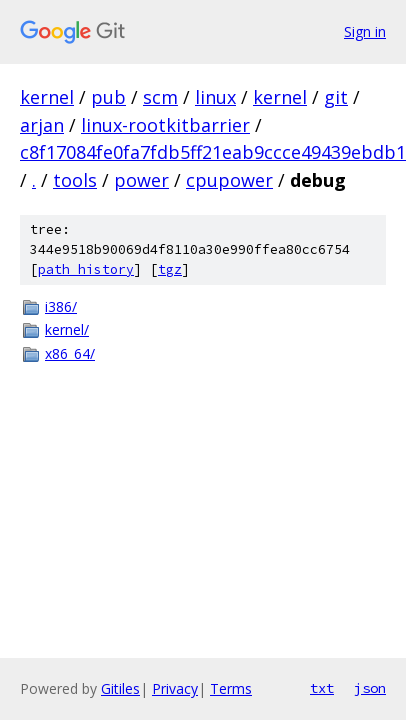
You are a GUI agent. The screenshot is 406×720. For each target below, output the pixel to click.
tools (75, 180)
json (370, 688)
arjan (42, 125)
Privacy (175, 688)
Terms (231, 688)
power (141, 180)
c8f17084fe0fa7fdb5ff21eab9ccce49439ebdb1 (213, 152)
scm (160, 97)
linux (215, 97)
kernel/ (67, 329)
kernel (47, 97)
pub (108, 97)
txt (322, 688)
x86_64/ (70, 353)
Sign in (365, 31)
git (336, 97)
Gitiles (120, 688)
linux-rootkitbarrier (165, 125)
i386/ (61, 306)
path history (86, 269)
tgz (170, 269)
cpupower (229, 180)
